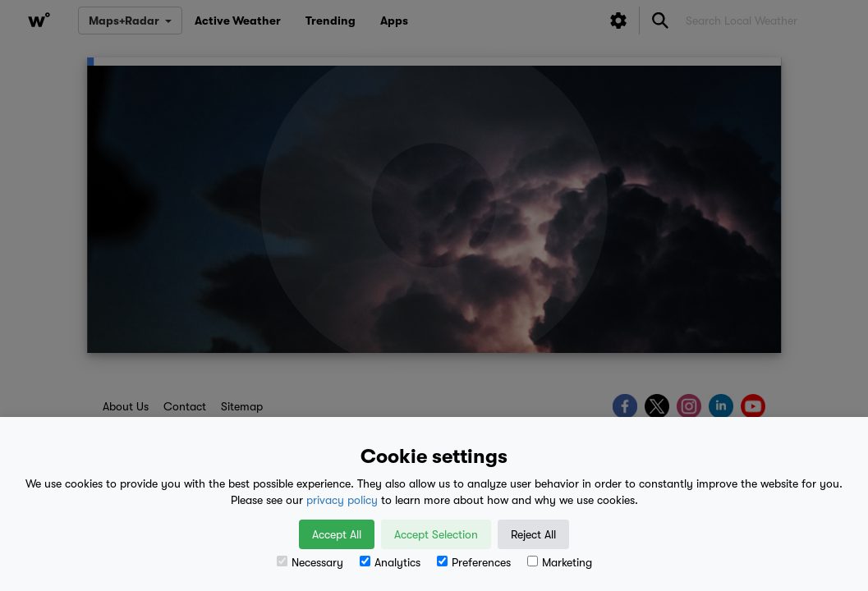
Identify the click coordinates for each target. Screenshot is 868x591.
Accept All (337, 534)
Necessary (310, 562)
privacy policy (342, 500)
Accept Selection (436, 534)
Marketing (560, 562)
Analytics (390, 562)
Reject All (533, 534)
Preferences (474, 562)
